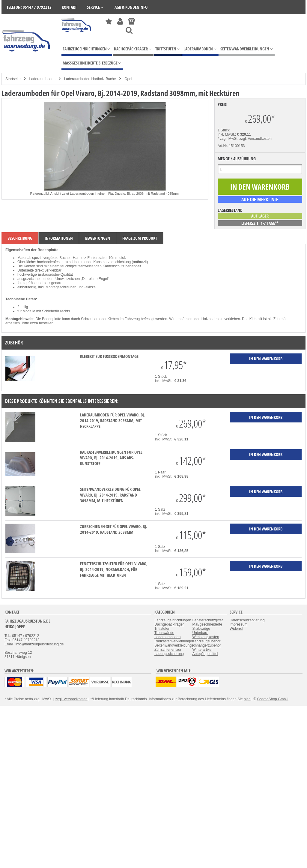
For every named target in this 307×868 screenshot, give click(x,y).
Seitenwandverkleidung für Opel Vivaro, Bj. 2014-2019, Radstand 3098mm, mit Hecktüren (110, 495)
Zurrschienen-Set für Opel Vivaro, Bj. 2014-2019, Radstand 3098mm (114, 529)
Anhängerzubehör (206, 645)
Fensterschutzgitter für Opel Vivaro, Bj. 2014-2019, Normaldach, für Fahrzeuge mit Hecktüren (114, 569)
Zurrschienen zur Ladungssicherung (169, 652)
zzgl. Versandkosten (256, 139)
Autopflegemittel (205, 654)
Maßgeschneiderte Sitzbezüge (207, 626)
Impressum (238, 624)
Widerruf (236, 629)
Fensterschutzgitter (207, 620)
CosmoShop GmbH (273, 699)
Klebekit (256, 319)
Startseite (13, 79)
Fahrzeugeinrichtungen (173, 620)
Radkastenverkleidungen (174, 641)
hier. (247, 699)
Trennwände (164, 633)
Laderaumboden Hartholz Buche (90, 79)
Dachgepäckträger (169, 624)
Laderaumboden (42, 79)
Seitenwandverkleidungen (175, 645)
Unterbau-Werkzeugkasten (206, 635)
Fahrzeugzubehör (206, 641)
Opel (128, 79)
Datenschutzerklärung (247, 620)
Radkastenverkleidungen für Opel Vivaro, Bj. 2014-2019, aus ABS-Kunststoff (111, 458)
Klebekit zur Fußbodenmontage (109, 356)
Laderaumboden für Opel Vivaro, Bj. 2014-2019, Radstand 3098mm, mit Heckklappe (113, 420)
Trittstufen (162, 629)
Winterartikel (202, 650)
